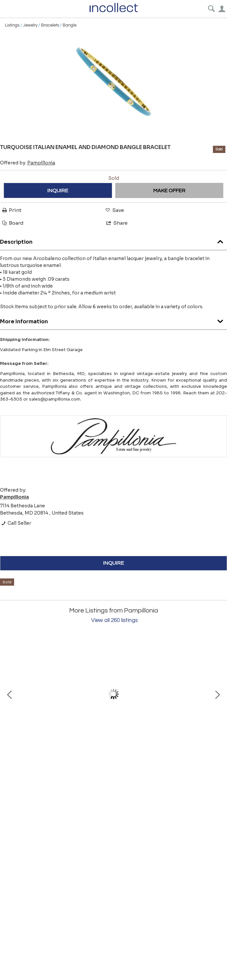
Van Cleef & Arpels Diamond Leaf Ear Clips (79, 754)
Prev (10, 694)
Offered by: (28, 163)
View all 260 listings (114, 620)
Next (217, 694)
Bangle (70, 25)
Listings (12, 25)
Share (116, 223)
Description (113, 240)
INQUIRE (58, 191)
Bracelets (50, 25)
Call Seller (16, 523)
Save (114, 210)
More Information (113, 320)
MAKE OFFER (169, 191)
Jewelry (30, 25)
